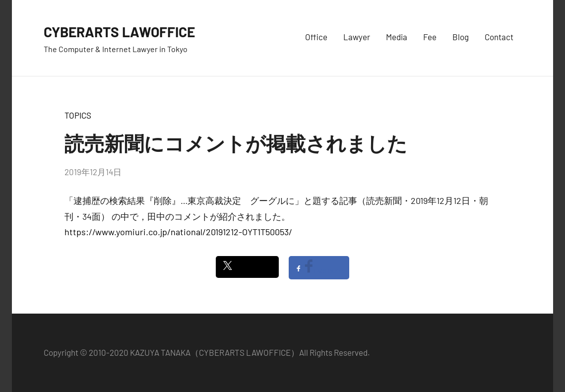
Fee (430, 37)
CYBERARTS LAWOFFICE (130, 31)
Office (316, 37)
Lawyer (357, 37)
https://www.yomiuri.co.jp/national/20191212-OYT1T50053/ (178, 232)
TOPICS (78, 115)
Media (397, 37)
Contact (499, 37)
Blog (461, 37)
